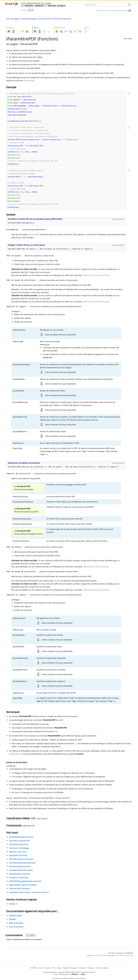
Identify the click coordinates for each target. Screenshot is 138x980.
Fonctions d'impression (62, 19)
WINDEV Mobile (16, 920)
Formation (82, 968)
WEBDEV (13, 924)
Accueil (98, 10)
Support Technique (70, 968)
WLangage (15, 19)
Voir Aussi (128, 39)
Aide (8, 19)
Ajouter (31, 940)
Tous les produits (16, 931)
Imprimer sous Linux (18, 856)
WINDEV (65, 978)
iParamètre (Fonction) (18, 860)
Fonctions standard (45, 19)
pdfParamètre (51, 73)
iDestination (28, 80)
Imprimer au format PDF (19, 845)
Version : (24, 10)
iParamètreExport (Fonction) (21, 874)
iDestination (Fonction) (19, 849)
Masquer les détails (118, 223)
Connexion (106, 10)
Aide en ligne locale (126, 960)
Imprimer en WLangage (19, 852)
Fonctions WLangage (28, 19)
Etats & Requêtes (16, 927)
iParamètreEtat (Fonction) (20, 871)
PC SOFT (33, 968)
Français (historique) (120, 10)
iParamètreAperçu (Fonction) (21, 863)
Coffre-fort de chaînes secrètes (96, 280)
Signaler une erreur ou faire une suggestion (102, 960)
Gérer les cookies (102, 968)
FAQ (54, 968)
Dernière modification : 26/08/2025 (121, 957)
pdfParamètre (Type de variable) (23, 889)
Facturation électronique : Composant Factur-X (29, 897)
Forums (48, 968)
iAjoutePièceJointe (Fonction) (21, 841)
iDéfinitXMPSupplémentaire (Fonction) (25, 886)
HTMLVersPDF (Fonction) (19, 893)
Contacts (91, 968)
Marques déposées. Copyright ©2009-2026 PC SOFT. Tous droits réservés (69, 972)
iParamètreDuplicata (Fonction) (22, 867)
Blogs (59, 968)
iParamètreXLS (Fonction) (20, 878)
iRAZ (56, 736)
